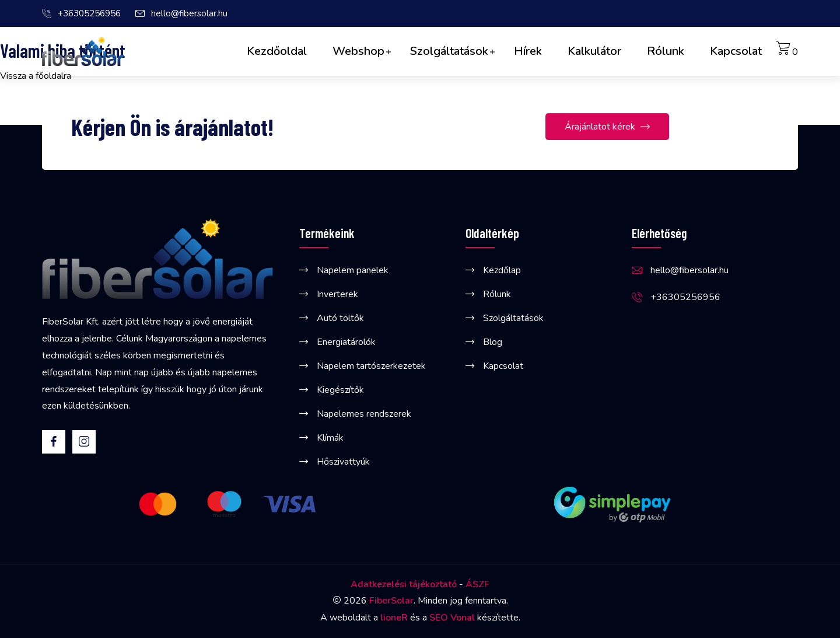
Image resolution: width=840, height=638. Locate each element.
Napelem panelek (353, 270)
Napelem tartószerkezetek (371, 366)
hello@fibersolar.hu (189, 13)
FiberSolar (391, 601)
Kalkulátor (594, 51)
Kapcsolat (736, 51)
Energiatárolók (346, 342)
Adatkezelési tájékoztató (404, 584)
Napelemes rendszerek (364, 414)
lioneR (394, 618)
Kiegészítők (340, 390)
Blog (493, 342)
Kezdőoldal (277, 51)
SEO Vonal (452, 618)
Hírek (528, 51)
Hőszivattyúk (343, 462)
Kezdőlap (502, 270)
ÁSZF (477, 584)
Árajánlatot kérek (607, 128)
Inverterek (337, 294)
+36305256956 (89, 13)
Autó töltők (340, 318)
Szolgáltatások (449, 51)
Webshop (358, 51)
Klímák (330, 438)
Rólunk (666, 51)
